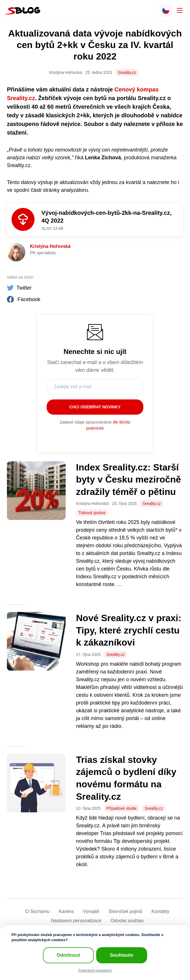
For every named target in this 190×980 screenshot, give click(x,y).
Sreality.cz (127, 72)
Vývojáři (91, 911)
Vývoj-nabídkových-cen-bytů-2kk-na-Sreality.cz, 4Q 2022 (107, 217)
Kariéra (66, 911)
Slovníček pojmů (125, 911)
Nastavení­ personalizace (76, 921)
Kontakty (160, 911)
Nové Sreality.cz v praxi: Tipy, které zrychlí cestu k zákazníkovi (129, 630)
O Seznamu (37, 911)
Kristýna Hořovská (50, 246)
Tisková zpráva (92, 513)
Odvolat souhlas (127, 921)
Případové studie (122, 808)
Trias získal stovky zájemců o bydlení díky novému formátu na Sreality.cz (126, 778)
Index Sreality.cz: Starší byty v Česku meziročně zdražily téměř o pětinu (129, 480)
